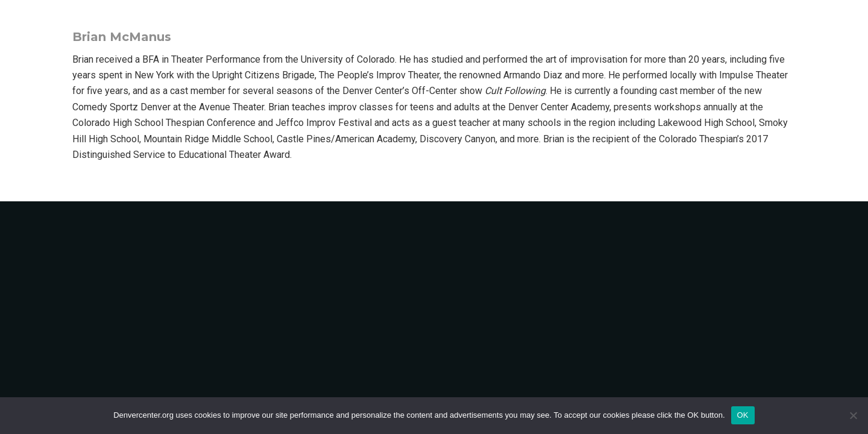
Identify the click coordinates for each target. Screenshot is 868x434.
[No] (853, 415)
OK (743, 415)
